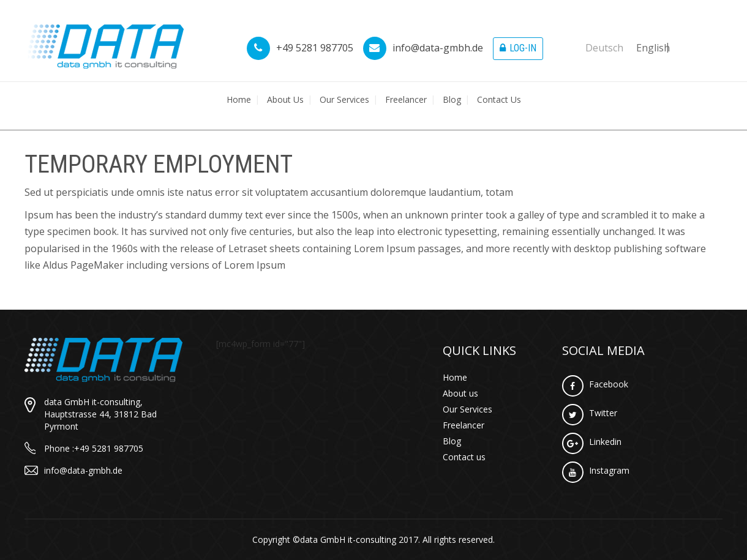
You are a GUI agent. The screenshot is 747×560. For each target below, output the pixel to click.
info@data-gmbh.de (423, 48)
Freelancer (406, 99)
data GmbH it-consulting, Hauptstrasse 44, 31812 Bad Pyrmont (100, 414)
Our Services (344, 99)
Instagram (596, 470)
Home (239, 99)
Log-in (518, 48)
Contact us (499, 99)
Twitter (590, 413)
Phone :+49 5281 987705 (94, 448)
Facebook (595, 384)
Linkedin (592, 442)
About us (285, 99)
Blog (452, 99)
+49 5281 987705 (300, 48)
